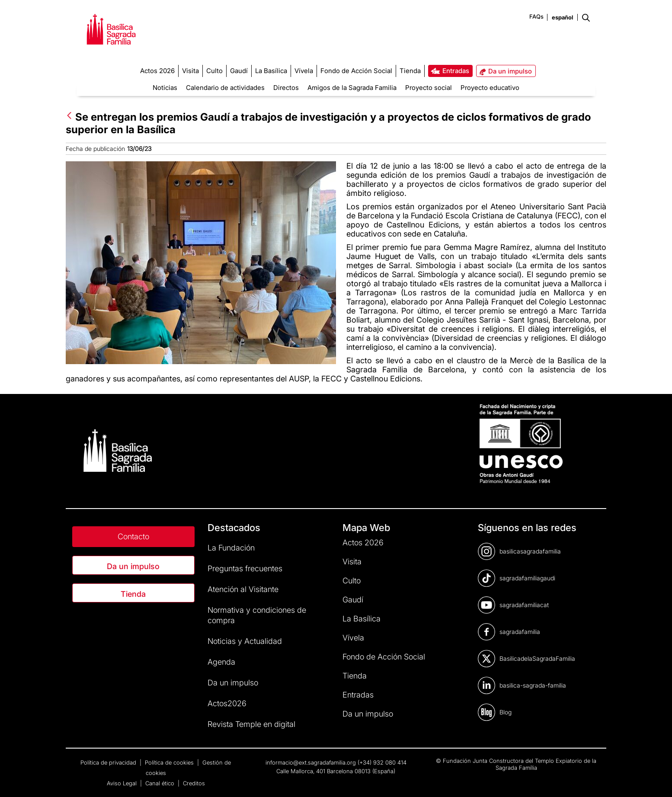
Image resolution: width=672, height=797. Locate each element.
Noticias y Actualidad (245, 641)
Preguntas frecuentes (245, 568)
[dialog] (656, 780)
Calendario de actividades (225, 88)
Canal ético (161, 783)
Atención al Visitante (243, 589)
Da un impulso (133, 566)
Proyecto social (429, 88)
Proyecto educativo (490, 88)
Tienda (133, 594)
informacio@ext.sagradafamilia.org (311, 762)
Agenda (221, 662)
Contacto (133, 536)
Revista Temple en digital (251, 724)
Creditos (194, 783)
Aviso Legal (123, 783)
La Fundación (231, 548)
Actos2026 (227, 703)
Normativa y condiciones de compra (257, 615)
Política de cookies (170, 762)
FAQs (536, 16)
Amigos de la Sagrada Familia (352, 88)
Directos (286, 88)
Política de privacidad (109, 762)
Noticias (165, 88)
